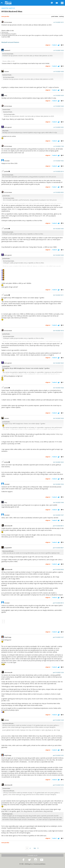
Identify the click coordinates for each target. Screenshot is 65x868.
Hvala (55, 45)
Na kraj (61, 16)
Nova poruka (5, 16)
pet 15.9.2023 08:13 (58, 526)
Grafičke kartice (8, 8)
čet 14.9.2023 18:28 (58, 388)
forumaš (7, 161)
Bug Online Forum (8, 3)
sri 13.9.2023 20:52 (59, 192)
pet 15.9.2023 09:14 (58, 603)
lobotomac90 (8, 526)
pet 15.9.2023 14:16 (58, 785)
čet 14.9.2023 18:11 (58, 295)
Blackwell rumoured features (10, 42)
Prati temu (55, 16)
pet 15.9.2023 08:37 (58, 548)
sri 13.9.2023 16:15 (59, 22)
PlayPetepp (8, 637)
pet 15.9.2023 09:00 (58, 570)
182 (35, 848)
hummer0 (7, 50)
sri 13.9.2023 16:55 (59, 127)
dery (6, 96)
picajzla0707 (8, 548)
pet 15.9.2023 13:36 (58, 673)
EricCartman (8, 22)
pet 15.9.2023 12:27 (58, 637)
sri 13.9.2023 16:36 (59, 50)
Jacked (7, 172)
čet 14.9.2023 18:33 (58, 462)
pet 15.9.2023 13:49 (58, 720)
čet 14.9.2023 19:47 (58, 515)
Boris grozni (8, 127)
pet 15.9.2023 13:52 (58, 755)
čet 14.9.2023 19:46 (58, 503)
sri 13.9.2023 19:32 (59, 161)
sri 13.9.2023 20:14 (59, 172)
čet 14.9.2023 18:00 (58, 255)
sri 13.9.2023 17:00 (59, 146)
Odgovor (48, 45)
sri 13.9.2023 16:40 (59, 106)
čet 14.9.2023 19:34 (58, 484)
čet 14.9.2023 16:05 (58, 229)
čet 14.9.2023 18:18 (58, 331)
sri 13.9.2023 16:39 (59, 96)
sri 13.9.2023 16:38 (59, 72)
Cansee (7, 72)
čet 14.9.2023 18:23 (58, 363)
